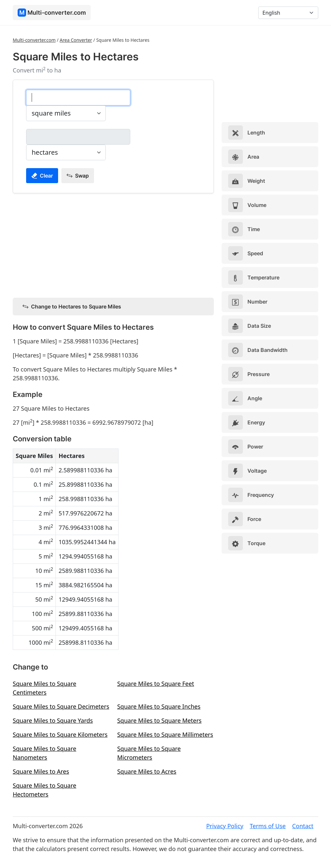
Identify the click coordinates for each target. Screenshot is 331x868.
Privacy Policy (225, 826)
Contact (303, 826)
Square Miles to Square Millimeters (165, 734)
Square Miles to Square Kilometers (60, 734)
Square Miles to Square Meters (159, 720)
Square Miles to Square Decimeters (61, 706)
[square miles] (78, 98)
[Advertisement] (113, 244)
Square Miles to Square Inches (159, 706)
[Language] (288, 13)
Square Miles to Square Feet (156, 684)
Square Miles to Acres (147, 771)
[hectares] (78, 137)
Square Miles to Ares (41, 771)
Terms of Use (268, 826)
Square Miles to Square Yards (53, 720)
